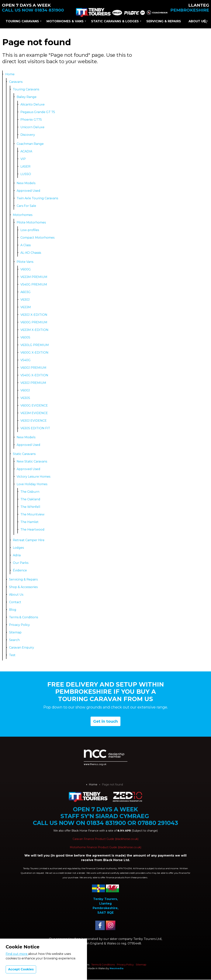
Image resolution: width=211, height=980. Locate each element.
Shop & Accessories (23, 587)
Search (14, 640)
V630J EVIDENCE (34, 421)
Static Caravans (24, 454)
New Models (26, 183)
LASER (25, 166)
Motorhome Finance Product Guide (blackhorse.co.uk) (106, 847)
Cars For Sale (26, 206)
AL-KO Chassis (31, 253)
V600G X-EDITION (34, 353)
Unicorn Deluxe (32, 127)
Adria (17, 555)
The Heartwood (32, 530)
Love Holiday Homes (32, 484)
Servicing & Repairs (164, 21)
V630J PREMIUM (33, 383)
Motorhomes (23, 215)
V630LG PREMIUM (35, 345)
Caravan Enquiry (22, 648)
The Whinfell (30, 507)
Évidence (20, 570)
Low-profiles (30, 230)
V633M (26, 307)
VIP (23, 159)
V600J (25, 390)
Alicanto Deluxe (33, 104)
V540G (26, 360)
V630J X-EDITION (34, 315)
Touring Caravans (22, 21)
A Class (26, 245)
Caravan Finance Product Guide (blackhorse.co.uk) (105, 839)
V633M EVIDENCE (34, 413)
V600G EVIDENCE (34, 405)
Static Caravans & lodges (115, 21)
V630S (25, 398)
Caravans (16, 82)
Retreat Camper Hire (29, 540)
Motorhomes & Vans (65, 21)
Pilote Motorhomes (31, 222)
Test (12, 655)
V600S (25, 337)
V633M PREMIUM (34, 277)
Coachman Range (30, 144)
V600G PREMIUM (34, 322)
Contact (15, 602)
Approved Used (28, 191)
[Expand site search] (205, 21)
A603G (26, 292)
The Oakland (30, 499)
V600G (26, 269)
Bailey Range (27, 97)
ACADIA (26, 151)
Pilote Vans (25, 262)
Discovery (28, 135)
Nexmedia (117, 968)
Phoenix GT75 (31, 120)
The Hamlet (29, 522)
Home (10, 74)
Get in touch (105, 721)
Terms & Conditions (24, 617)
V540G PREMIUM (34, 284)
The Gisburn (30, 492)
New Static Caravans (32, 461)
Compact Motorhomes (37, 238)
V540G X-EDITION (34, 375)
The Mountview (32, 514)
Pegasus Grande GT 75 (38, 112)
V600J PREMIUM (33, 368)
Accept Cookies (21, 969)
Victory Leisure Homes (33, 477)
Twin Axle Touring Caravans (37, 198)
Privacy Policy (19, 625)
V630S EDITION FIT (35, 428)
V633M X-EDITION (34, 330)
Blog (13, 610)
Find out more (17, 954)
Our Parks (21, 563)
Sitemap (15, 632)
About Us (197, 21)
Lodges (18, 548)
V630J (25, 300)
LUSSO (26, 174)
